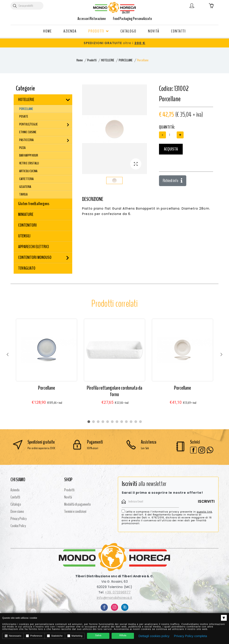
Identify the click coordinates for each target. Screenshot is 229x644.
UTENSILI (24, 236)
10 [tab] (131, 422)
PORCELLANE (126, 60)
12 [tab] (140, 422)
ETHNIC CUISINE (28, 132)
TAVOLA (23, 194)
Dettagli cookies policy (154, 636)
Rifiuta (123, 635)
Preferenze (34, 636)
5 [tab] (108, 422)
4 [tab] (103, 422)
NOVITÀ (154, 31)
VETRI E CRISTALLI (29, 163)
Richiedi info (173, 181)
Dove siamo (17, 511)
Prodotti (92, 60)
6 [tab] (112, 422)
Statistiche (55, 636)
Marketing (75, 636)
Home (80, 60)
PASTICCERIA (26, 140)
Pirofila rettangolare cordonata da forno (114, 391)
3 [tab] (98, 422)
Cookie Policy (18, 526)
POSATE (24, 116)
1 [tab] (89, 422)
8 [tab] (122, 422)
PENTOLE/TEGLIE (29, 124)
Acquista (171, 149)
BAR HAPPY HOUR (29, 155)
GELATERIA (25, 187)
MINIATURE (26, 214)
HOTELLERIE (108, 60)
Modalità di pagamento (77, 504)
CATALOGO (128, 31)
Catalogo (16, 504)
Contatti (15, 497)
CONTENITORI (27, 225)
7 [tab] (117, 422)
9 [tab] (126, 422)
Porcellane (47, 388)
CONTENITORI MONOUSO (35, 257)
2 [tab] (93, 422)
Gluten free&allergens (34, 204)
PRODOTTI (99, 31)
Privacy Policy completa (191, 636)
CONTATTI (178, 31)
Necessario (13, 636)
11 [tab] (136, 422)
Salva (98, 635)
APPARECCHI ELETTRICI (34, 247)
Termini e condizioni (75, 511)
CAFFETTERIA (26, 179)
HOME (48, 31)
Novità (68, 497)
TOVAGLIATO (27, 268)
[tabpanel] (47, 366)
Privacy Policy (19, 519)
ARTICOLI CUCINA (28, 171)
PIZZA (22, 148)
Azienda (15, 490)
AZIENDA (70, 31)
